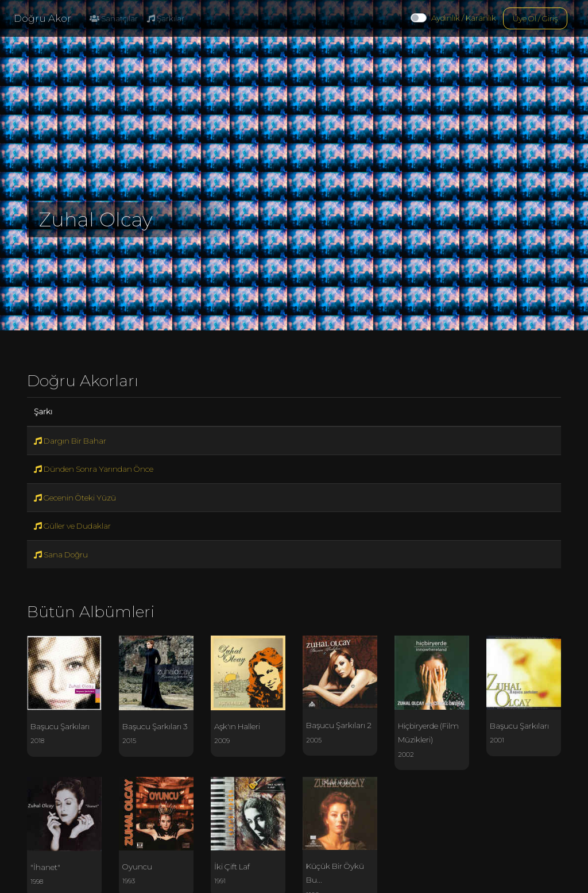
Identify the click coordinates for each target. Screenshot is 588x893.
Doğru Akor (42, 18)
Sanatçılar (114, 18)
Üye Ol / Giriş (535, 18)
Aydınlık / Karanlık (464, 18)
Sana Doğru (61, 555)
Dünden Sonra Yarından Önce (94, 469)
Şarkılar (166, 18)
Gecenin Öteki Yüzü (75, 498)
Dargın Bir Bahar (70, 441)
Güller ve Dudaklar (72, 526)
